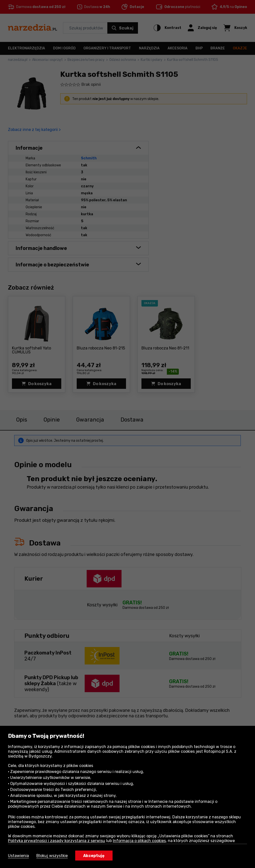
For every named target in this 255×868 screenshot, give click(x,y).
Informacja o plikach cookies (139, 841)
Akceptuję (94, 856)
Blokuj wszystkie (52, 856)
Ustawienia (18, 856)
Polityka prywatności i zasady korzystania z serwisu (57, 841)
